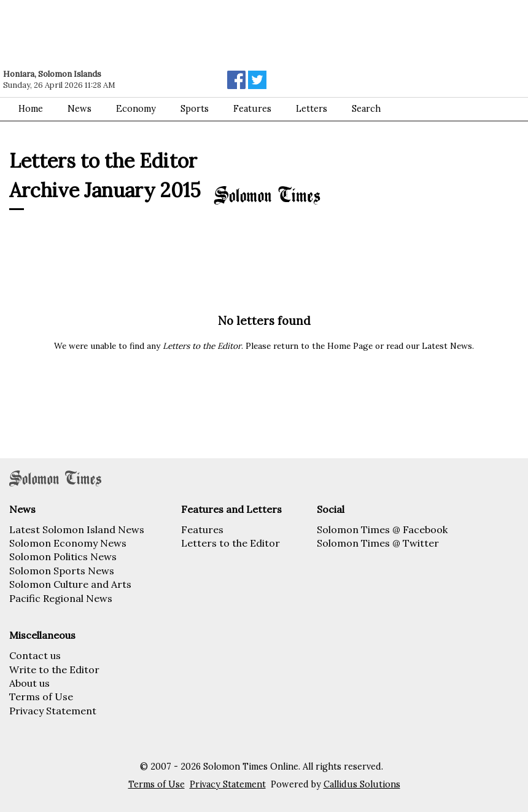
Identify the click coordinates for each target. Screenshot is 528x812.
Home (31, 109)
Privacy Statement (53, 711)
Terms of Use (41, 697)
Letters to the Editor (231, 543)
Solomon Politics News (63, 556)
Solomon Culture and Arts (70, 584)
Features (252, 109)
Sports (195, 109)
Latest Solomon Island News (77, 529)
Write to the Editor (54, 670)
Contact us (35, 655)
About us (29, 683)
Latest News (447, 346)
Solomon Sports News (62, 571)
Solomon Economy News (68, 543)
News (80, 109)
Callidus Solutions (362, 784)
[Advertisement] (175, 34)
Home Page (350, 346)
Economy (136, 109)
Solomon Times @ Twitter (378, 543)
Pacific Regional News (61, 598)
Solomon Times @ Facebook (382, 529)
